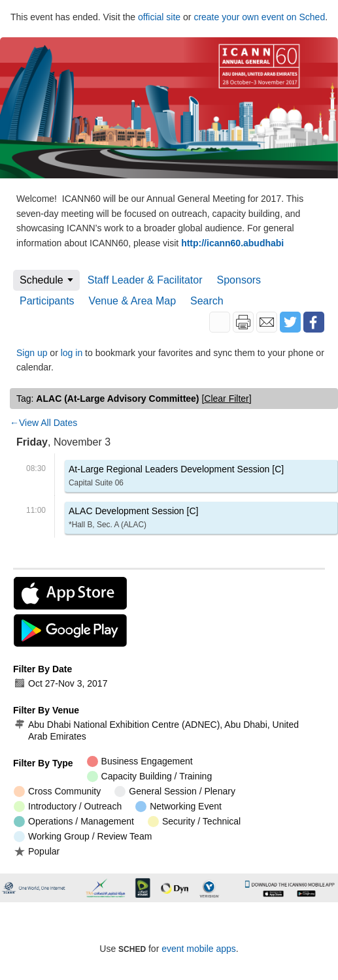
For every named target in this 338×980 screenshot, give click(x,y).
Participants (47, 301)
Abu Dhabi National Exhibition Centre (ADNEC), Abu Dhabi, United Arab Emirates (156, 730)
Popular (37, 851)
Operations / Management (74, 822)
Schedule (42, 280)
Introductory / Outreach (68, 807)
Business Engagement (140, 761)
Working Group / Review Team (83, 837)
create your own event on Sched (259, 17)
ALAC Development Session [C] (133, 520)
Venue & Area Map (132, 301)
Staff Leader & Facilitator (145, 280)
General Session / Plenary (175, 792)
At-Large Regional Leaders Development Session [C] (176, 478)
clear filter (226, 399)
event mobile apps (199, 949)
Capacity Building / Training (150, 776)
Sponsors (239, 280)
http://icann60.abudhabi (232, 243)
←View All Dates (43, 423)
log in (72, 353)
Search (207, 301)
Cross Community (57, 792)
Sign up (32, 353)
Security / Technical (194, 822)
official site (159, 17)
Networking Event (178, 807)
